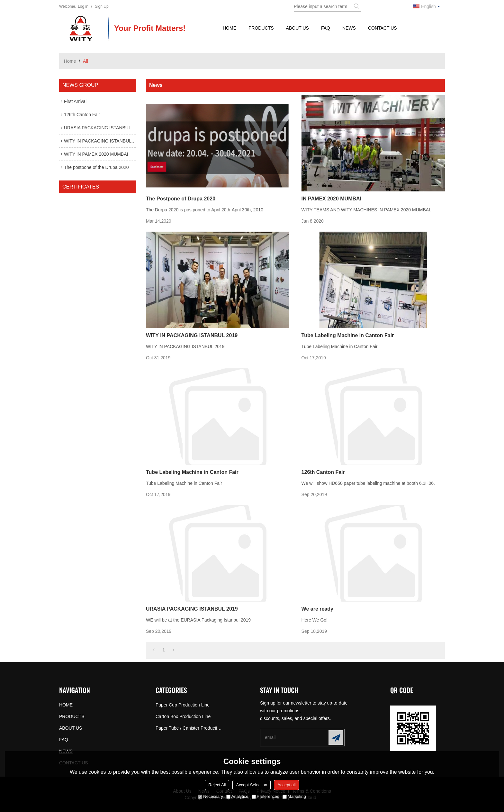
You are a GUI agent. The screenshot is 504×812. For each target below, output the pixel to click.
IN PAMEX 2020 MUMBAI (331, 199)
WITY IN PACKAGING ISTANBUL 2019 (192, 335)
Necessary (210, 796)
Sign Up (102, 6)
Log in (83, 6)
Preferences (265, 796)
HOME (230, 28)
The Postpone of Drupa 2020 (181, 199)
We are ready (317, 609)
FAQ (326, 28)
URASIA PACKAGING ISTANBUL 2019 (192, 609)
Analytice (237, 796)
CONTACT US (382, 28)
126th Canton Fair (323, 472)
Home (70, 61)
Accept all (286, 785)
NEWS (349, 28)
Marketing (294, 796)
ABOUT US (297, 28)
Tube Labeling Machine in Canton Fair (348, 335)
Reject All (217, 785)
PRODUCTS (261, 28)
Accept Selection (252, 785)
